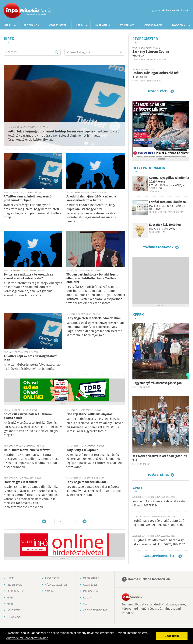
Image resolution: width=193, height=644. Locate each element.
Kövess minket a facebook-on (149, 579)
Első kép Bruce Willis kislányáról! (89, 414)
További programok (158, 247)
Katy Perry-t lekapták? (82, 450)
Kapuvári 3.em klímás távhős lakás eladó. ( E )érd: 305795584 (161, 504)
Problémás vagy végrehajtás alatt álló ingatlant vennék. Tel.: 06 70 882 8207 (158, 523)
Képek (80, 26)
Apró (10, 604)
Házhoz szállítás (56, 585)
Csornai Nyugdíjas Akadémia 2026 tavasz (169, 180)
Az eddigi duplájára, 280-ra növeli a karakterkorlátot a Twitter (91, 199)
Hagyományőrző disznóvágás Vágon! (157, 383)
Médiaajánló (91, 578)
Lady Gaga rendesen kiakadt (86, 482)
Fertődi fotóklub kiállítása (167, 202)
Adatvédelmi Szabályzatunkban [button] (27, 638)
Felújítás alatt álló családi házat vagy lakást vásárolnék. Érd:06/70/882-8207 (159, 542)
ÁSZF (86, 604)
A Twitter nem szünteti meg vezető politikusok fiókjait (28, 199)
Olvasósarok (153, 26)
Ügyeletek (13, 611)
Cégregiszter (58, 26)
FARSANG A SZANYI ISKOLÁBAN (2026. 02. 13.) (160, 458)
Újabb (44, 521)
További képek (158, 475)
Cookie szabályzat (95, 611)
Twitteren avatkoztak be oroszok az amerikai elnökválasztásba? (28, 277)
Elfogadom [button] (172, 636)
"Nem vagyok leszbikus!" (21, 482)
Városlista (49, 11)
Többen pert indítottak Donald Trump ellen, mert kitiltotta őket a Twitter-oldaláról (92, 278)
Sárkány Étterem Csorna (151, 52)
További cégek (158, 91)
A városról (52, 578)
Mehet (56, 52)
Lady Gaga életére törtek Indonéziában (93, 318)
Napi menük (103, 26)
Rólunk (88, 598)
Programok (31, 26)
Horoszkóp (14, 617)
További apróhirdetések (158, 556)
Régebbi (84, 521)
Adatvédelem (91, 585)
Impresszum (91, 591)
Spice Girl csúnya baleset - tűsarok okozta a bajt (28, 416)
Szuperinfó (127, 26)
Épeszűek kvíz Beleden (165, 225)
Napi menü (52, 591)
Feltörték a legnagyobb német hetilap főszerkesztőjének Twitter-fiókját (63, 132)
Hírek (8, 26)
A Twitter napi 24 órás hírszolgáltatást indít (30, 358)
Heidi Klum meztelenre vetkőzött (27, 450)
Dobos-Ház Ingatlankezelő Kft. (156, 73)
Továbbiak (179, 26)
